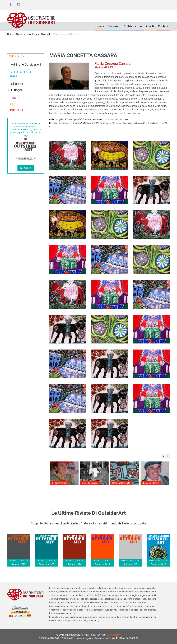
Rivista (14, 98)
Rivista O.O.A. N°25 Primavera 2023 (158, 562)
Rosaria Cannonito (121, 483)
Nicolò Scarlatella (151, 483)
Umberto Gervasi (90, 483)
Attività (150, 26)
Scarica (26, 168)
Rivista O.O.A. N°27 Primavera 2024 (103, 562)
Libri (12, 104)
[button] (69, 76)
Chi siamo (114, 26)
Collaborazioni (133, 26)
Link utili (16, 110)
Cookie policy (114, 635)
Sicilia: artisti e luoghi (27, 34)
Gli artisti (46, 34)
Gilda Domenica (60, 483)
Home (100, 26)
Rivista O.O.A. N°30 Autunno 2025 (19, 562)
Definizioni (17, 56)
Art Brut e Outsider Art (26, 64)
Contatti (163, 26)
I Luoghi (16, 90)
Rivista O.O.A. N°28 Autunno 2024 (74, 562)
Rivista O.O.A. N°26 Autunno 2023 (130, 562)
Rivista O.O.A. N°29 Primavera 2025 (46, 562)
